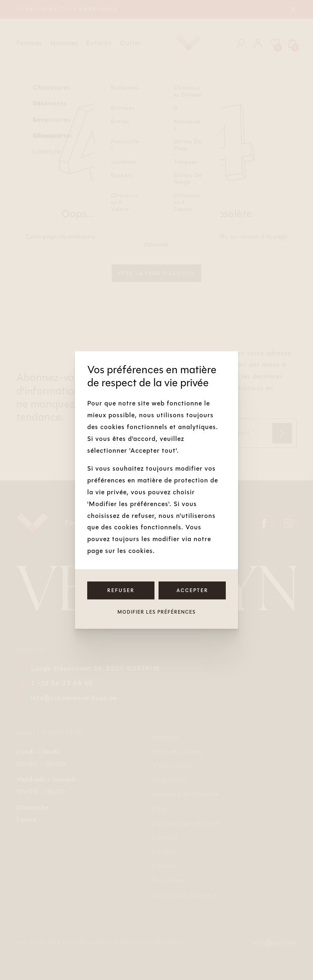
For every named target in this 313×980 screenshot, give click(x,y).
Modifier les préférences (156, 612)
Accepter (192, 590)
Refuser (121, 590)
